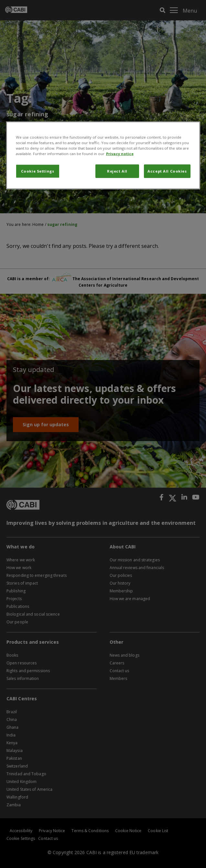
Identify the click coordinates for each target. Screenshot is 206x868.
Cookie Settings (38, 171)
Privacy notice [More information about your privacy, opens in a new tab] (120, 154)
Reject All (117, 171)
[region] (103, 155)
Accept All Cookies (167, 171)
